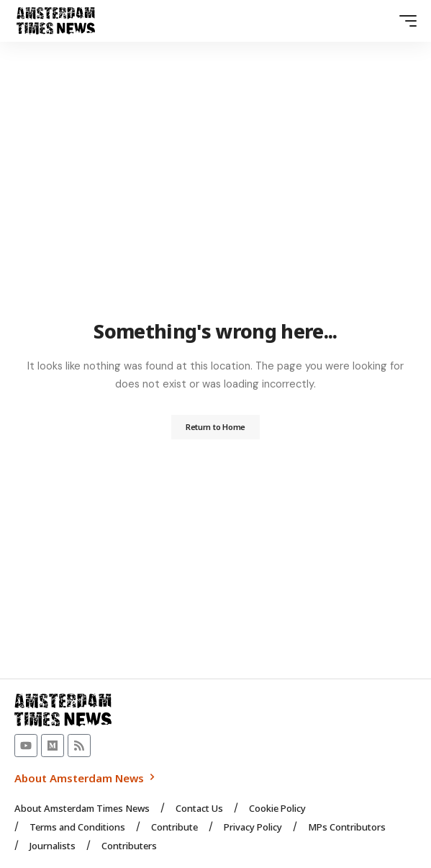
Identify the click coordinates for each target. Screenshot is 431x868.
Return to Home (215, 427)
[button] (404, 21)
